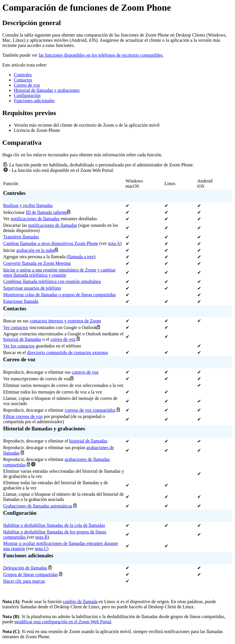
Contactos (23, 80)
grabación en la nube (36, 250)
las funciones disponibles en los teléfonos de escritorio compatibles (101, 55)
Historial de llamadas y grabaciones (47, 90)
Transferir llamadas (21, 237)
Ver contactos (16, 327)
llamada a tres (81, 257)
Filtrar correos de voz (23, 416)
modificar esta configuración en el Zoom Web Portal (63, 622)
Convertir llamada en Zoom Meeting (37, 263)
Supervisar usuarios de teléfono (32, 288)
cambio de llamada (80, 602)
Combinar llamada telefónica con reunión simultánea (52, 281)
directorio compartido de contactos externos (68, 353)
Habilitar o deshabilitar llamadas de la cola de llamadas (54, 525)
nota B (41, 537)
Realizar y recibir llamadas (28, 205)
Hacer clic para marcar (24, 581)
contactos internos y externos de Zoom (65, 321)
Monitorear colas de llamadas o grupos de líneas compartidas (59, 295)
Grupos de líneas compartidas (31, 574)
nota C (41, 549)
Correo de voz (27, 85)
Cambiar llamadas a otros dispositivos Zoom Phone (51, 243)
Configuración (27, 95)
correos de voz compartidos (90, 410)
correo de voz (63, 339)
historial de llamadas (22, 339)
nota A (114, 243)
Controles (23, 75)
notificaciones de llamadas (35, 219)
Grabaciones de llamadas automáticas (38, 506)
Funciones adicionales (34, 101)
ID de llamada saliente (47, 212)
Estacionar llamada (21, 301)
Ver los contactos (19, 346)
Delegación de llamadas (25, 568)
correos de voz (85, 372)
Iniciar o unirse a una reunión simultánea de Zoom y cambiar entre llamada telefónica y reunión (59, 272)
